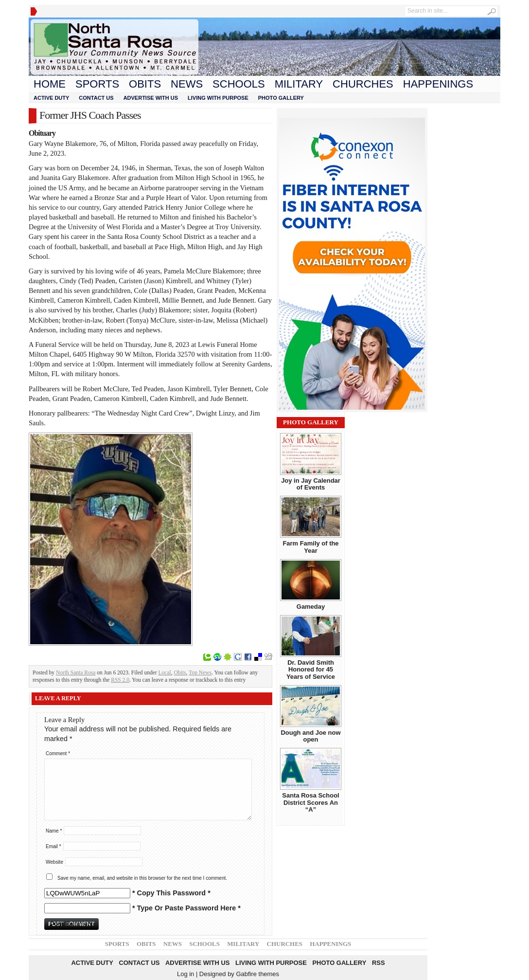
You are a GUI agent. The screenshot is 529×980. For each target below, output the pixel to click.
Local (164, 672)
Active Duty (51, 98)
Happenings (438, 84)
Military (299, 84)
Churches (363, 84)
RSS (379, 963)
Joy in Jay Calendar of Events (311, 484)
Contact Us (96, 98)
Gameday (311, 607)
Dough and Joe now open (310, 736)
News (187, 84)
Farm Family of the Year (310, 547)
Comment (58, 753)
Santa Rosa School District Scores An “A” (310, 802)
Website (54, 862)
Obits (145, 84)
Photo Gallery (281, 98)
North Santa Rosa (76, 672)
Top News (200, 672)
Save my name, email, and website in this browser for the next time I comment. (142, 878)
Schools (239, 84)
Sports (97, 84)
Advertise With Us (151, 98)
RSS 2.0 (120, 680)
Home (50, 84)
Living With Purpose (218, 98)
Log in (185, 974)
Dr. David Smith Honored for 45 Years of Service (311, 670)
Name (54, 831)
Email (53, 846)
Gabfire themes (257, 974)
